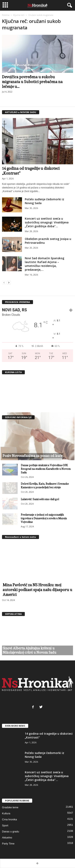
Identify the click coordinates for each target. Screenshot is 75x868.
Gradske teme (10, 807)
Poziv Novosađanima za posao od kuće (33, 456)
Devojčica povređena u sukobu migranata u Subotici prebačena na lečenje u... (32, 82)
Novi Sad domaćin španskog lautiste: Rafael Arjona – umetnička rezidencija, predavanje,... (44, 264)
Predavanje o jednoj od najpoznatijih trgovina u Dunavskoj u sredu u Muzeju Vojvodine (44, 518)
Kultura (6, 813)
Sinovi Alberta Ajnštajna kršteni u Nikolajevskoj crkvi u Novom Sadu (29, 650)
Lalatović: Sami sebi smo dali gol (40, 499)
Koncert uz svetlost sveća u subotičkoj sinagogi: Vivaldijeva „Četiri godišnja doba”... (47, 222)
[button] (69, 5)
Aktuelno (7, 838)
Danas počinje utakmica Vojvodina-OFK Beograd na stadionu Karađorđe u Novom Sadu (46, 469)
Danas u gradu (10, 831)
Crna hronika (9, 819)
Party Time (8, 844)
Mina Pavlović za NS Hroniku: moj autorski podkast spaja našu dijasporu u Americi (37, 590)
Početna (6, 15)
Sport (5, 825)
